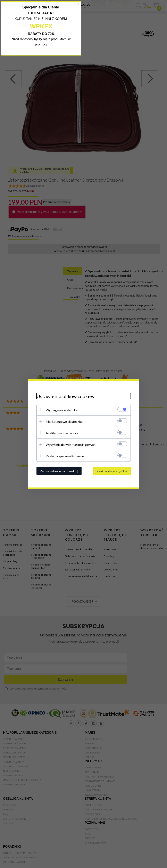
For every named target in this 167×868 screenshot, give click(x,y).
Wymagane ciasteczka (62, 410)
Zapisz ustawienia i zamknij (59, 471)
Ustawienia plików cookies (65, 396)
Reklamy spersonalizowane (65, 456)
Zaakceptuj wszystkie (112, 471)
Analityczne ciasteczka (62, 433)
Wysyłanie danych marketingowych (71, 444)
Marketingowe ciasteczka (64, 421)
